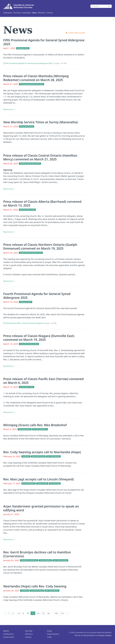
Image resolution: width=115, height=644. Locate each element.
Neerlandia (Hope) (38, 456)
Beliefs (6, 631)
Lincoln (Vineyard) (29, 483)
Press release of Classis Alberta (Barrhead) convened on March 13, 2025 (42, 203)
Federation (8, 13)
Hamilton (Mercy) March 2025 (30, 163)
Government (9, 637)
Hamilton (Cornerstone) (29, 560)
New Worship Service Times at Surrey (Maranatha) (41, 122)
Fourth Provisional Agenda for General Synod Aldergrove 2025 (37, 296)
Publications (9, 634)
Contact (60, 13)
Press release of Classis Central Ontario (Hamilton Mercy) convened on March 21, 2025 (40, 157)
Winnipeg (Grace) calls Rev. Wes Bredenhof (35, 425)
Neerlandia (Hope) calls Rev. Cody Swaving (35, 586)
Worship (29, 631)
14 (48, 613)
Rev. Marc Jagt (55, 483)
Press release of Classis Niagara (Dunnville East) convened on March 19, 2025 (39, 338)
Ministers (30, 13)
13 (43, 613)
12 (38, 613)
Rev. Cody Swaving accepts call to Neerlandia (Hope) (42, 452)
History (28, 637)
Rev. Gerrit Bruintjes (60, 560)
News (51, 13)
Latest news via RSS (77, 33)
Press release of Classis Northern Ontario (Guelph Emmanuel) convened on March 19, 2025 (40, 246)
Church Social (89, 635)
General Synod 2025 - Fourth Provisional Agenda (24, 323)
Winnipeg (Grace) (25, 429)
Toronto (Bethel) (45, 560)
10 (28, 613)
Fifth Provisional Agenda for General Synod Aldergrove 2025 (44, 42)
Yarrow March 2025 (26, 387)
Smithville (26, 456)
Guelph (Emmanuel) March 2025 (31, 253)
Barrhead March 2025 (27, 210)
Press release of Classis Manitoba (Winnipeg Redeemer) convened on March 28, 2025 (36, 78)
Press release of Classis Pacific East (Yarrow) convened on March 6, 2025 (43, 381)
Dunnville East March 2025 (29, 344)
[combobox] (101, 6)
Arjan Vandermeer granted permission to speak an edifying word (41, 508)
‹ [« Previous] (5, 613)
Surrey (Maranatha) (26, 126)
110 (56, 613)
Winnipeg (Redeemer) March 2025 (31, 84)
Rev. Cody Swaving (53, 456)
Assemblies (41, 13)
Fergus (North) (42, 483)
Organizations (53, 634)
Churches (19, 13)
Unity (49, 637)
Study (50, 631)
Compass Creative (104, 635)
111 (62, 613)
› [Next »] (67, 613)
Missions (29, 634)
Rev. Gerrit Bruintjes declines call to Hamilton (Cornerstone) (37, 554)
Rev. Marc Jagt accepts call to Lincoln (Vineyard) (39, 479)
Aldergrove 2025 (23, 48)
